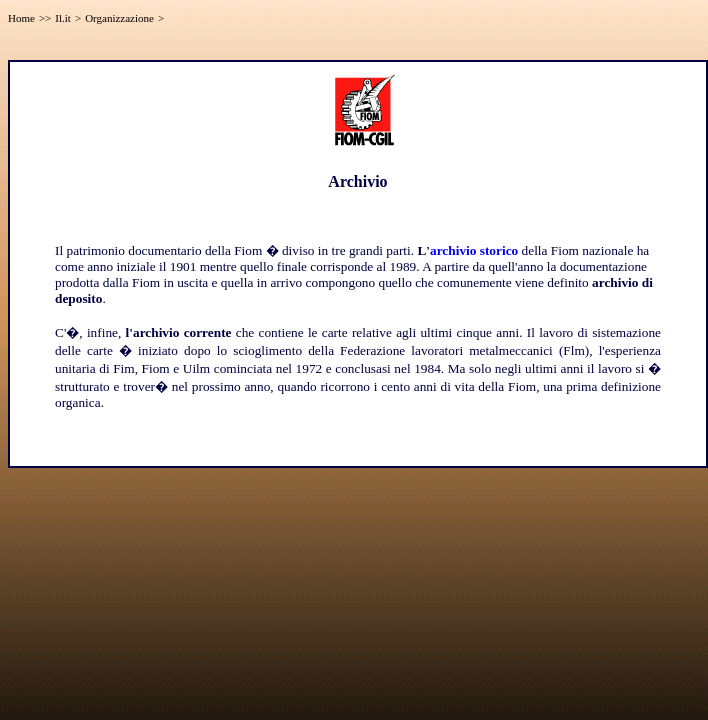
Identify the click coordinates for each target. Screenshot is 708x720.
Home (21, 18)
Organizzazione (119, 18)
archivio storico (474, 250)
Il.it (63, 18)
